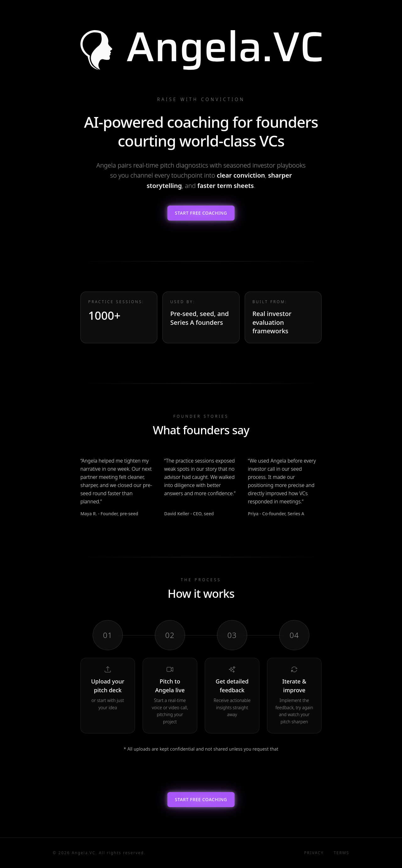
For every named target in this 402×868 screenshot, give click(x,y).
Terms (342, 853)
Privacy (314, 853)
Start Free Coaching (201, 213)
